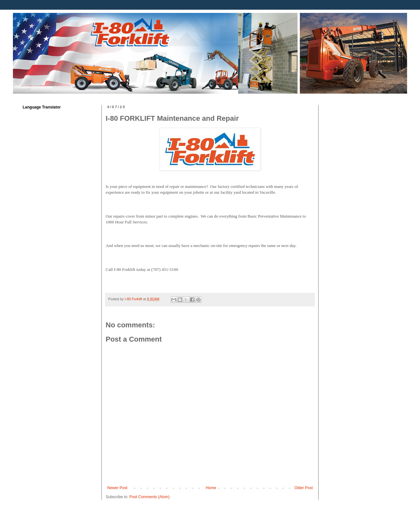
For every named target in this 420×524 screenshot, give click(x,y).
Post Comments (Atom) (149, 497)
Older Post (304, 488)
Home (211, 488)
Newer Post (117, 488)
